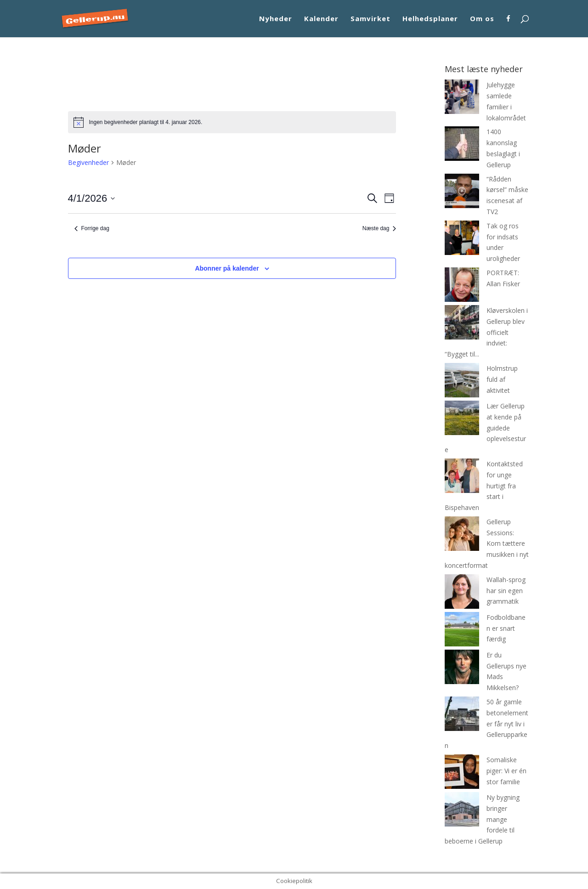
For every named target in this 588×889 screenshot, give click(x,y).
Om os (482, 19)
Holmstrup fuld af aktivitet (502, 379)
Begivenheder (88, 162)
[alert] (232, 122)
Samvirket (370, 19)
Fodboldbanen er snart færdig (506, 628)
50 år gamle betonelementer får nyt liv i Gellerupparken (486, 724)
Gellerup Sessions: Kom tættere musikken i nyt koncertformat (487, 544)
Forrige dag (92, 228)
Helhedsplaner (430, 19)
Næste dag (379, 228)
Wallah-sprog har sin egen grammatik (506, 591)
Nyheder (276, 19)
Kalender (321, 19)
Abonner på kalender (227, 268)
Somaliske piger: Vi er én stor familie (506, 771)
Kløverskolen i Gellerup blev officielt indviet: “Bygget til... (486, 332)
